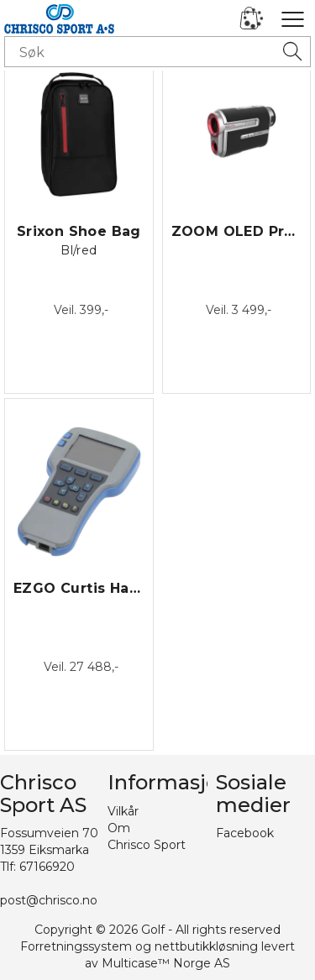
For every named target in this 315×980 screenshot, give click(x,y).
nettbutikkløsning (206, 946)
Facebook (245, 833)
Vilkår (123, 811)
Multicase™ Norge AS (166, 963)
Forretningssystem (76, 946)
